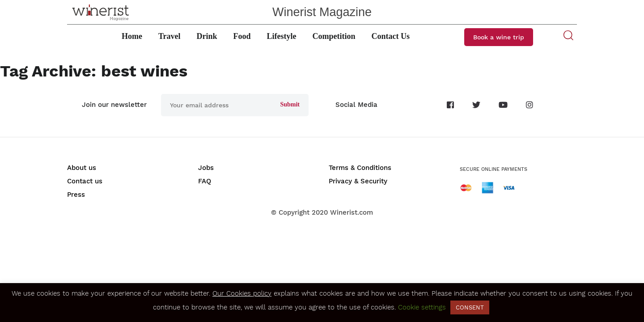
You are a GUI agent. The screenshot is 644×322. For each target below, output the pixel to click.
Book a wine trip (499, 37)
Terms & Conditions (360, 168)
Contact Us (391, 36)
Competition (334, 36)
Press (76, 195)
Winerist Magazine (322, 12)
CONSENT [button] (470, 307)
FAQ (205, 181)
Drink (207, 36)
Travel (169, 36)
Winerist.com (352, 212)
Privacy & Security (358, 181)
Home (132, 36)
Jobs (206, 168)
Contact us (85, 181)
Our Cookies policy (242, 293)
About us (82, 168)
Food (242, 36)
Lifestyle (282, 36)
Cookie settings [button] (422, 307)
